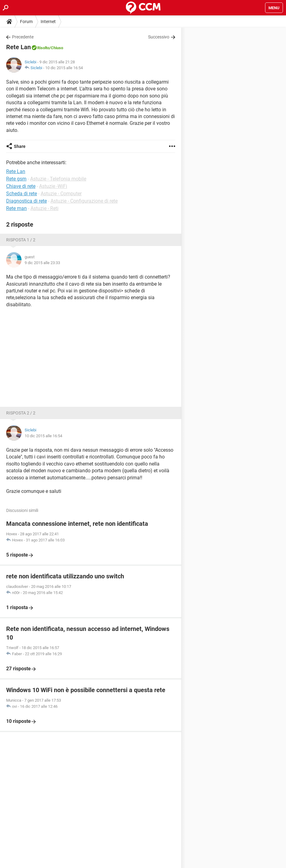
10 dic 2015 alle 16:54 (64, 68)
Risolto (43, 48)
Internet (48, 22)
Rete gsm (16, 179)
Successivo (159, 37)
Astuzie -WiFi (53, 186)
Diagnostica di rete (26, 201)
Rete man (16, 208)
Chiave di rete (21, 186)
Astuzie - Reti (44, 208)
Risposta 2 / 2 (21, 413)
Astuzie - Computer (61, 194)
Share (20, 146)
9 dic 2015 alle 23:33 (42, 263)
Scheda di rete (22, 194)
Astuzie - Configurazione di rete (84, 201)
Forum (26, 22)
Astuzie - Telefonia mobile (58, 179)
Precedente (23, 37)
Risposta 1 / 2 (21, 240)
